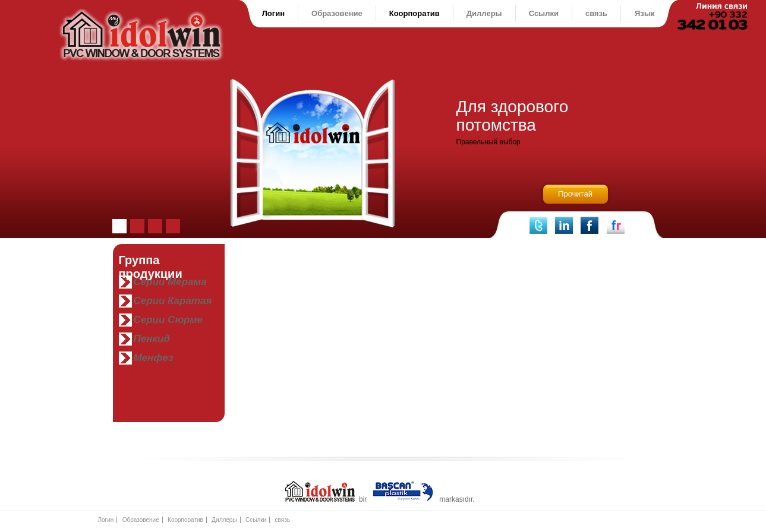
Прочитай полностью (576, 198)
